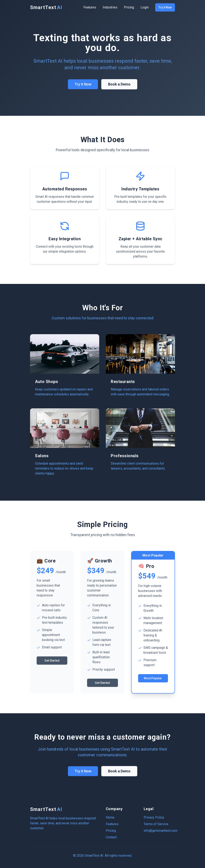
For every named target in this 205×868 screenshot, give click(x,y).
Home (110, 817)
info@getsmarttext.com (161, 831)
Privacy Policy (154, 817)
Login (145, 7)
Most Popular (153, 678)
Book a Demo (119, 84)
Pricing (129, 7)
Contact (111, 837)
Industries (110, 7)
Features (90, 7)
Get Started (52, 661)
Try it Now (165, 7)
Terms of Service (156, 824)
